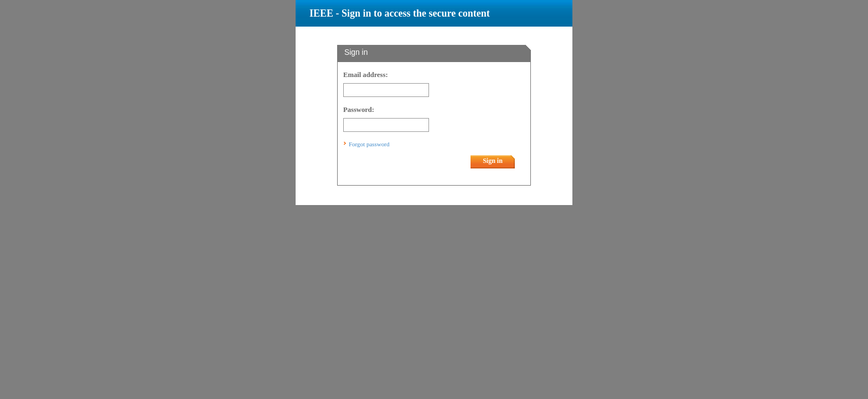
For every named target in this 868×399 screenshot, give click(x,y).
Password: (359, 110)
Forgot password (369, 144)
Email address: (366, 75)
